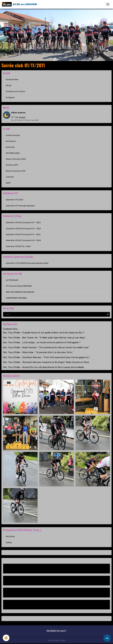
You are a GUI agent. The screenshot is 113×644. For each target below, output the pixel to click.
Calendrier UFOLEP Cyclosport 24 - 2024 (23, 240)
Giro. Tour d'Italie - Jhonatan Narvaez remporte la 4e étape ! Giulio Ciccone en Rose (46, 362)
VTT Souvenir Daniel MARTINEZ (19, 286)
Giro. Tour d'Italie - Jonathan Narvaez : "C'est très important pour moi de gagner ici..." (47, 357)
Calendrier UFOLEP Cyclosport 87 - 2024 (23, 223)
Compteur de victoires (15, 91)
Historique (10, 147)
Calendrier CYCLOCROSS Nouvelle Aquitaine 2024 (27, 263)
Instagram (10, 98)
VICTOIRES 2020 (13, 153)
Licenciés (10, 177)
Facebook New (12, 80)
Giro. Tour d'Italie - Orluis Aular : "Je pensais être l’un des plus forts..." (38, 352)
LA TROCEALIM (12, 280)
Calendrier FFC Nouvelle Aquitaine (20, 206)
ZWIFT (8, 183)
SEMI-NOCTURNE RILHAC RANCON (20, 292)
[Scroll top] (107, 638)
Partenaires (11, 141)
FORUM (9, 543)
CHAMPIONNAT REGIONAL (16, 298)
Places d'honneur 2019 (16, 171)
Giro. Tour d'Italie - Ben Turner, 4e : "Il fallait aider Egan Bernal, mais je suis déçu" (44, 338)
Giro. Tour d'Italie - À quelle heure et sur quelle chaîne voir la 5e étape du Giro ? (44, 333)
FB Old (9, 86)
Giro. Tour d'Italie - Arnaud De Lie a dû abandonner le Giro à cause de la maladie (43, 367)
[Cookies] (6, 638)
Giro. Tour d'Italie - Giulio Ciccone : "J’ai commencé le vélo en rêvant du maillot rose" (46, 347)
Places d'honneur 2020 (16, 159)
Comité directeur (13, 135)
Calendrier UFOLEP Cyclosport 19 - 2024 (23, 235)
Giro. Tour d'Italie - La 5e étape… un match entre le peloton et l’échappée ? (42, 342)
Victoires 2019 (12, 165)
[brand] (19, 4)
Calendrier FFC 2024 (14, 200)
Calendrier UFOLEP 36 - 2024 (18, 246)
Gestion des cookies (57, 640)
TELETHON (10, 537)
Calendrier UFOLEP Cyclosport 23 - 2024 (23, 229)
